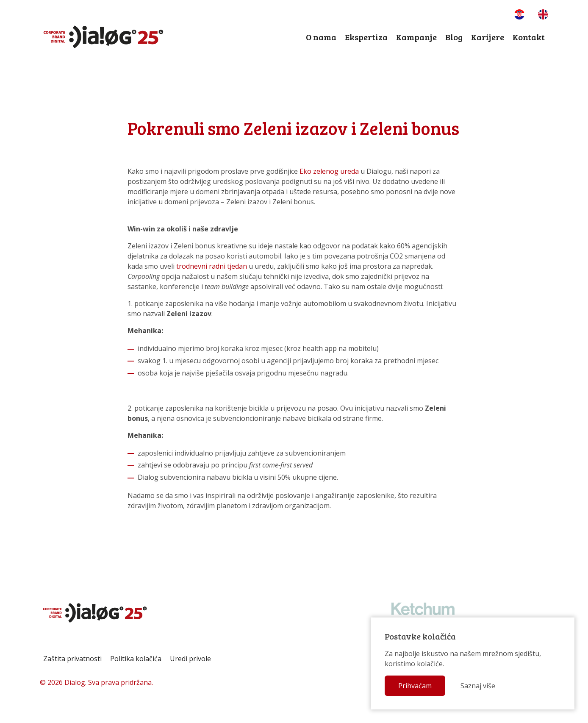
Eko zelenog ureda (329, 171)
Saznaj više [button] (478, 686)
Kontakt (529, 37)
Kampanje (416, 37)
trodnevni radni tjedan (212, 266)
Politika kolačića (136, 659)
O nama (321, 37)
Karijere (488, 37)
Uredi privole (190, 659)
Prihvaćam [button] (415, 686)
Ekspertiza (366, 37)
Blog (454, 37)
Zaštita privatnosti (72, 659)
